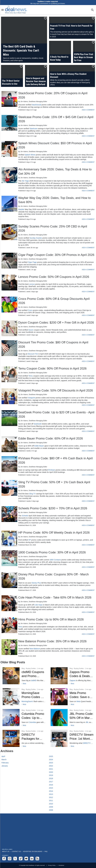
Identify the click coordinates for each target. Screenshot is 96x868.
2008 (51, 810)
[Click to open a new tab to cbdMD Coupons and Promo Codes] (24, 676)
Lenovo (32, 284)
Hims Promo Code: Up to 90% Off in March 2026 (51, 619)
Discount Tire (33, 354)
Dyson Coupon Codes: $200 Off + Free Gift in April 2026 (56, 322)
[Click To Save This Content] (45, 18)
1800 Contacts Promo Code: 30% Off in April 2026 (52, 552)
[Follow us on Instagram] (10, 859)
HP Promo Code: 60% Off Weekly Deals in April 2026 (54, 533)
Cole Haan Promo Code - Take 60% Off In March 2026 (55, 597)
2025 (51, 756)
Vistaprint (31, 398)
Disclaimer (61, 865)
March (4, 760)
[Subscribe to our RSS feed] (37, 859)
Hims (20, 627)
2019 (51, 775)
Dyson (31, 330)
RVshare (52, 470)
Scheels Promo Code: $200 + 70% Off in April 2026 (53, 508)
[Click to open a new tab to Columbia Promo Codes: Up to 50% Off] (24, 718)
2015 (51, 788)
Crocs (30, 310)
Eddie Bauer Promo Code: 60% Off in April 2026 (51, 438)
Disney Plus (36, 583)
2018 (51, 778)
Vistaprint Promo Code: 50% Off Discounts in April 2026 (56, 390)
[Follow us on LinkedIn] (32, 859)
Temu (31, 376)
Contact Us (16, 851)
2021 (51, 769)
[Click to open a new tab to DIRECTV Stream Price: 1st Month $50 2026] (72, 738)
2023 (51, 763)
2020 (51, 772)
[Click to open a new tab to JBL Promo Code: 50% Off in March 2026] (72, 718)
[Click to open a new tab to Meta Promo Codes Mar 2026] (72, 697)
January (5, 766)
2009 (51, 807)
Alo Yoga (25, 181)
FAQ (46, 851)
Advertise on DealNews (33, 851)
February (5, 763)
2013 (51, 794)
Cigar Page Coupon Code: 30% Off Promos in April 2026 (56, 255)
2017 (51, 782)
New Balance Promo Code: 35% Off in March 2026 (52, 641)
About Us (6, 851)
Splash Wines (30, 155)
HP (30, 540)
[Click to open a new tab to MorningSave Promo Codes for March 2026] (24, 697)
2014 (51, 791)
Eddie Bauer (39, 446)
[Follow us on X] (15, 859)
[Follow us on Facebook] (4, 859)
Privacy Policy (52, 865)
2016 (51, 785)
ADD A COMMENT (88, 110)
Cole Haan (38, 605)
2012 (51, 797)
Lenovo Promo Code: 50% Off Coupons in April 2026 (54, 277)
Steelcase (33, 129)
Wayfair (21, 209)
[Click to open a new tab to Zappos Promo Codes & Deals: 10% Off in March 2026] (72, 676)
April (3, 756)
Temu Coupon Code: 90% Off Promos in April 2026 (52, 368)
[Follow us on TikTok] (21, 859)
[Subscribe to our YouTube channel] (26, 859)
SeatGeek (38, 424)
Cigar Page (32, 262)
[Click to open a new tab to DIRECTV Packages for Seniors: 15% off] (24, 738)
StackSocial (36, 105)
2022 (51, 766)
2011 (51, 801)
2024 (51, 760)
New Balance (35, 649)
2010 (51, 804)
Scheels (25, 516)
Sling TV (32, 494)
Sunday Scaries (36, 238)
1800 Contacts (55, 560)
